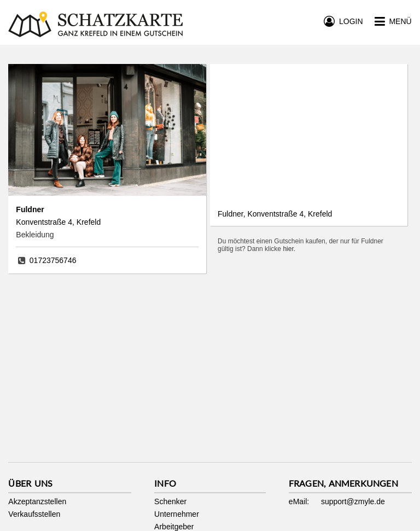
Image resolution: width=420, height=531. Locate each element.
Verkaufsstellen (34, 514)
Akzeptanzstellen (37, 501)
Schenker (170, 501)
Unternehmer (177, 514)
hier (288, 249)
